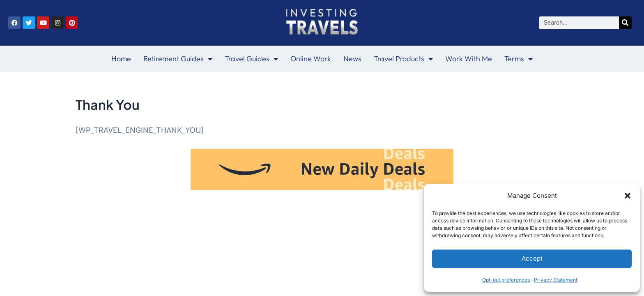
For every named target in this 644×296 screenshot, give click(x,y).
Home (121, 59)
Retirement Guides (178, 59)
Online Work (311, 59)
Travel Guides (251, 59)
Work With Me (469, 59)
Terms (519, 59)
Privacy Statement (556, 280)
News (352, 59)
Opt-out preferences (506, 280)
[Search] (625, 23)
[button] (628, 196)
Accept (532, 258)
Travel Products (403, 59)
